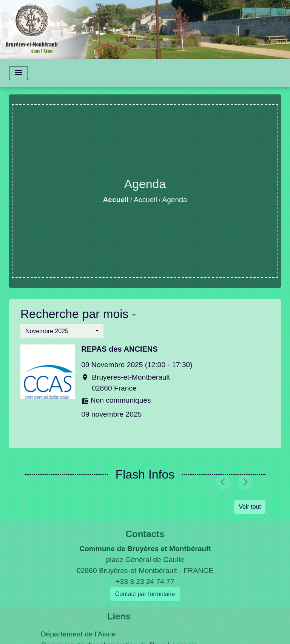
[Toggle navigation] (19, 73)
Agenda (174, 200)
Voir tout (250, 507)
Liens (119, 616)
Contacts (145, 534)
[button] (62, 331)
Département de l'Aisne (78, 634)
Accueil (116, 200)
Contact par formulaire (145, 594)
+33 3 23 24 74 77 (145, 581)
